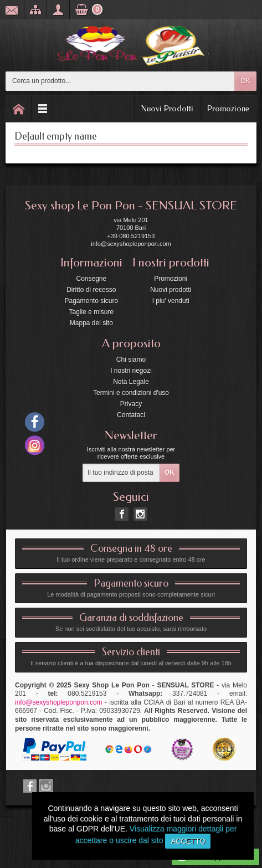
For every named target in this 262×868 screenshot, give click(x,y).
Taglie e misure (91, 312)
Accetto (188, 841)
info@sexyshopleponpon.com (59, 702)
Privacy (131, 404)
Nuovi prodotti (171, 290)
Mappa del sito (91, 323)
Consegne (91, 279)
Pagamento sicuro (91, 301)
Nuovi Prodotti (167, 109)
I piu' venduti (171, 301)
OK (245, 81)
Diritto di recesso (91, 290)
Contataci (131, 415)
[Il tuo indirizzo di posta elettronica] (121, 473)
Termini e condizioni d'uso (131, 393)
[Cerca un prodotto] (120, 81)
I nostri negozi (131, 371)
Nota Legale (131, 382)
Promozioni (171, 279)
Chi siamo (131, 359)
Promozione (228, 109)
